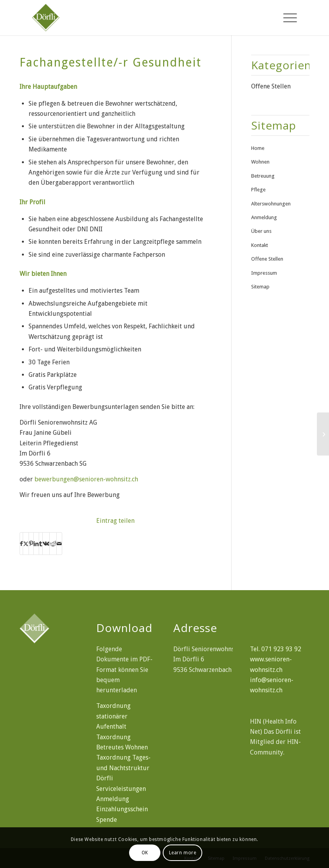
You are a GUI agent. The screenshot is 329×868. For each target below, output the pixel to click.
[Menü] (286, 18)
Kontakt (260, 245)
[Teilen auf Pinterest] (31, 544)
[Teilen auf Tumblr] (41, 544)
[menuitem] (286, 18)
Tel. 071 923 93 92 (276, 649)
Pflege (258, 190)
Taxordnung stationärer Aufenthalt (113, 716)
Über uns (261, 231)
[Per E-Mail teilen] (59, 544)
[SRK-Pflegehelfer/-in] (323, 434)
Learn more (183, 853)
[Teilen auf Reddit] (53, 544)
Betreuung (263, 176)
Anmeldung (264, 217)
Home (258, 148)
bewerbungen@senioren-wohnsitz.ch (86, 479)
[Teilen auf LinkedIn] (36, 544)
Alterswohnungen (271, 204)
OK (145, 853)
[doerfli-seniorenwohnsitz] (81, 18)
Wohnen (260, 162)
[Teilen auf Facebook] (21, 544)
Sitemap (260, 287)
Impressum (264, 273)
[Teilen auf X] (26, 544)
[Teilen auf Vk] (46, 544)
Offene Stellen (271, 86)
